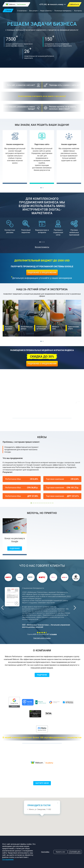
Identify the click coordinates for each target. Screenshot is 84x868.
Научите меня (42, 783)
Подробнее (15, 548)
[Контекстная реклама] (10, 227)
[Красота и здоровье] (11, 318)
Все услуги (33, 11)
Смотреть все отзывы (42, 638)
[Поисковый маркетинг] (26, 227)
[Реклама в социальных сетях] (58, 228)
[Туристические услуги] (73, 318)
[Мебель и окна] (58, 318)
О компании (22, 11)
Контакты (78, 11)
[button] (41, 188)
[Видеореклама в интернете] (42, 227)
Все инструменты (42, 247)
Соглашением (8, 859)
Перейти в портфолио (42, 425)
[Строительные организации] (42, 318)
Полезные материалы (63, 11)
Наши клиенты (46, 11)
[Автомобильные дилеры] (26, 318)
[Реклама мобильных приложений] (74, 228)
